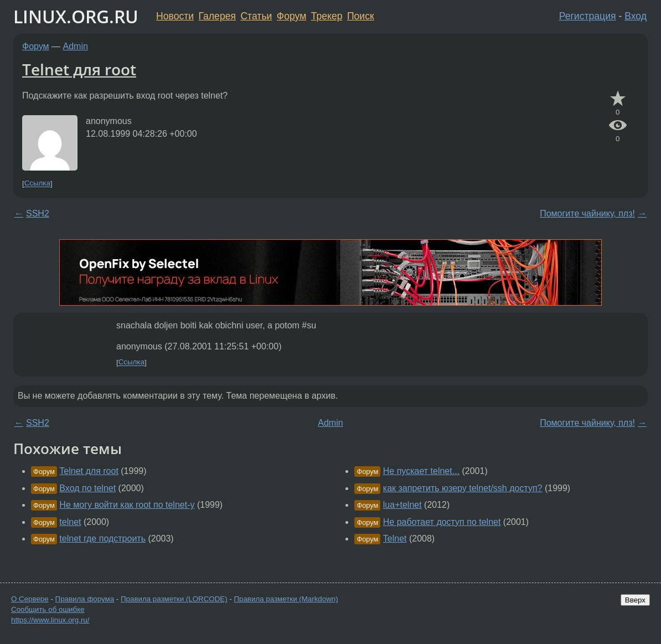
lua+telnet (402, 505)
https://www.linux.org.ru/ (50, 620)
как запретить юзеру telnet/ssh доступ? (463, 488)
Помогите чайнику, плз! (587, 213)
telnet (70, 522)
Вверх (635, 600)
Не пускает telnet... (421, 471)
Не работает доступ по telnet (442, 522)
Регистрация (588, 16)
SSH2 (38, 213)
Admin (76, 46)
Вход (636, 16)
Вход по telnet (87, 488)
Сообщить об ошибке (48, 609)
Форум (291, 16)
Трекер (327, 16)
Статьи (256, 16)
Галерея (217, 16)
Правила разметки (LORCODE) (174, 599)
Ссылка (37, 184)
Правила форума (85, 599)
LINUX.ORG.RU (76, 16)
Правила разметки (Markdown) (286, 599)
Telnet (395, 539)
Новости (175, 16)
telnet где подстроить (102, 539)
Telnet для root (79, 69)
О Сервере (30, 599)
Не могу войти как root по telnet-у (127, 505)
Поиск (361, 16)
